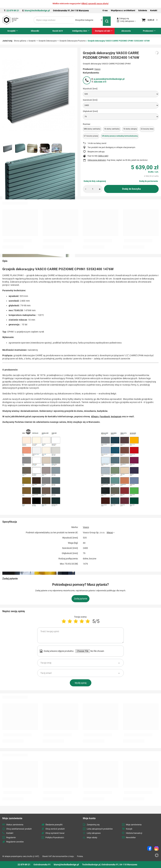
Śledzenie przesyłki (54, 825)
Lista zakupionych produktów (100, 829)
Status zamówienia (15, 825)
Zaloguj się (124, 18)
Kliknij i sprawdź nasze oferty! (95, 4)
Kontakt (154, 10)
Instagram (116, 416)
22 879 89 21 (13, 11)
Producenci (148, 31)
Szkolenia (143, 10)
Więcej (110, 532)
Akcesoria (126, 31)
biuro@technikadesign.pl (37, 11)
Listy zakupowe (127, 21)
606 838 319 (100, 82)
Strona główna (20, 41)
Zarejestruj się (93, 825)
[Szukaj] (108, 20)
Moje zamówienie (12, 818)
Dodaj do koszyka (131, 189)
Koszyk (129, 829)
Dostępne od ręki (103, 31)
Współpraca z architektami (123, 10)
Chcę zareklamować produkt (19, 829)
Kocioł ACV (58, 31)
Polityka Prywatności (55, 837)
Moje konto (89, 818)
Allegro (95, 416)
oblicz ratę (103, 156)
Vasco (97, 69)
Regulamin (11, 837)
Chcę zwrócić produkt (55, 829)
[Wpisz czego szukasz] (54, 20)
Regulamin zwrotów (15, 842)
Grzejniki (11, 31)
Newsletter (131, 837)
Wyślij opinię (81, 683)
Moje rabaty (92, 837)
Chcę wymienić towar (55, 833)
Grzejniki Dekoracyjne (48, 41)
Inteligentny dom (80, 31)
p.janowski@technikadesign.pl (109, 79)
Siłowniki (35, 31)
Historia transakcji (134, 833)
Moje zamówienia (134, 825)
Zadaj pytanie (80, 599)
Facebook (105, 416)
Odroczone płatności (97, 160)
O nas (105, 10)
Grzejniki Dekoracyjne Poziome (72, 41)
